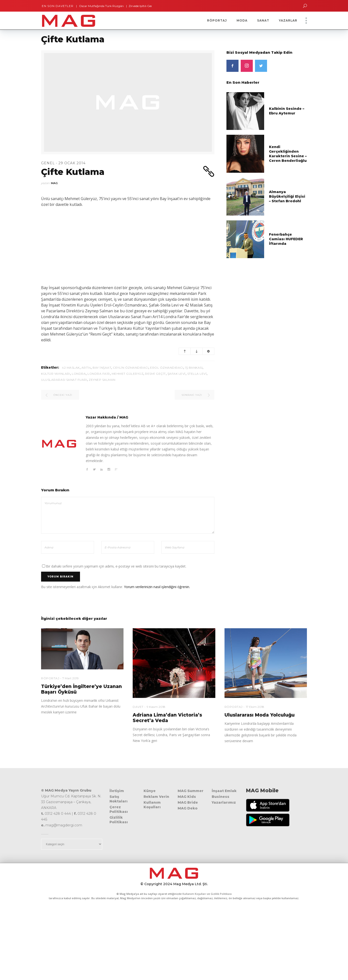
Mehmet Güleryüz (128, 374)
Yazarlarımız (224, 802)
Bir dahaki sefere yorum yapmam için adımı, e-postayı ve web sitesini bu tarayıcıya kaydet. (116, 566)
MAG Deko (188, 808)
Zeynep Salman (102, 380)
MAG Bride (188, 802)
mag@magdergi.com (64, 825)
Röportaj (50, 678)
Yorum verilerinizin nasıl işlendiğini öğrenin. (157, 587)
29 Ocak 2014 (72, 163)
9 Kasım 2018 (156, 707)
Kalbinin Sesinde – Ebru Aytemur (287, 111)
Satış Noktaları (119, 799)
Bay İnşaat (102, 368)
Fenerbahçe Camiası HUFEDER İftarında (286, 239)
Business (221, 797)
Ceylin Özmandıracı (131, 368)
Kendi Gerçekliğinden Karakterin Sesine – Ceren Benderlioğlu (288, 154)
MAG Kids (187, 797)
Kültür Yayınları (56, 374)
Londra (79, 374)
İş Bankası (194, 368)
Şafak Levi (177, 374)
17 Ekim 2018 (255, 707)
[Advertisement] (128, 246)
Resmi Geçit (155, 374)
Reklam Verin (156, 797)
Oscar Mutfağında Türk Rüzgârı (100, 6)
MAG (54, 183)
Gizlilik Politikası (119, 820)
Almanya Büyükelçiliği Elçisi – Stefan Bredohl (287, 196)
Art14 (86, 368)
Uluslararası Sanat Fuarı (64, 380)
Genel (48, 163)
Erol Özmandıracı (167, 368)
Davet (138, 707)
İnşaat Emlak (224, 791)
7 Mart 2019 (71, 678)
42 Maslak (71, 368)
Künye (150, 791)
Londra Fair (99, 374)
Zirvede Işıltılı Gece (140, 6)
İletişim (117, 791)
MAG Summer (191, 791)
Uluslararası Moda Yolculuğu (260, 715)
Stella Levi (197, 374)
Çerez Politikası (119, 809)
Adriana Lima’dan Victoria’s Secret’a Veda (167, 718)
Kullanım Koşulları (152, 805)
